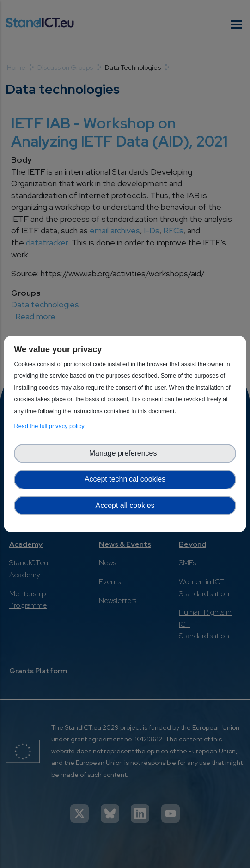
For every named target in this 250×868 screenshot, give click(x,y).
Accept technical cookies (125, 479)
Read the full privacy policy (51, 426)
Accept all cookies (125, 505)
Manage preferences (125, 453)
